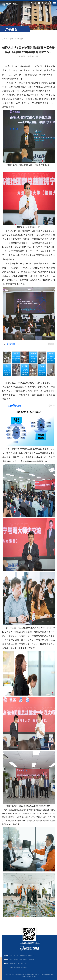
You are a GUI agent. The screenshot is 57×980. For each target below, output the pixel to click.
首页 (4, 39)
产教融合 (11, 39)
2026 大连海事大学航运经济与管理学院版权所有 (21, 974)
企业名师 (20, 39)
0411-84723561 (15, 956)
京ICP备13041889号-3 (46, 974)
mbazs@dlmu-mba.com (27, 956)
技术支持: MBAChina (29, 977)
